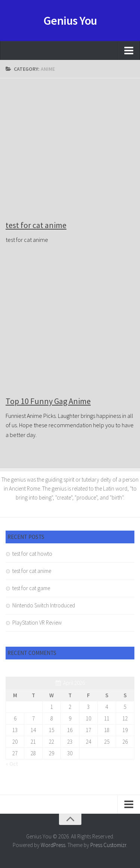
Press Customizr (108, 845)
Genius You (70, 21)
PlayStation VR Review (37, 623)
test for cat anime (36, 225)
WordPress (53, 845)
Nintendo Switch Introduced (44, 605)
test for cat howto (32, 554)
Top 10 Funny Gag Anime (48, 401)
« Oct (12, 764)
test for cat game (31, 588)
